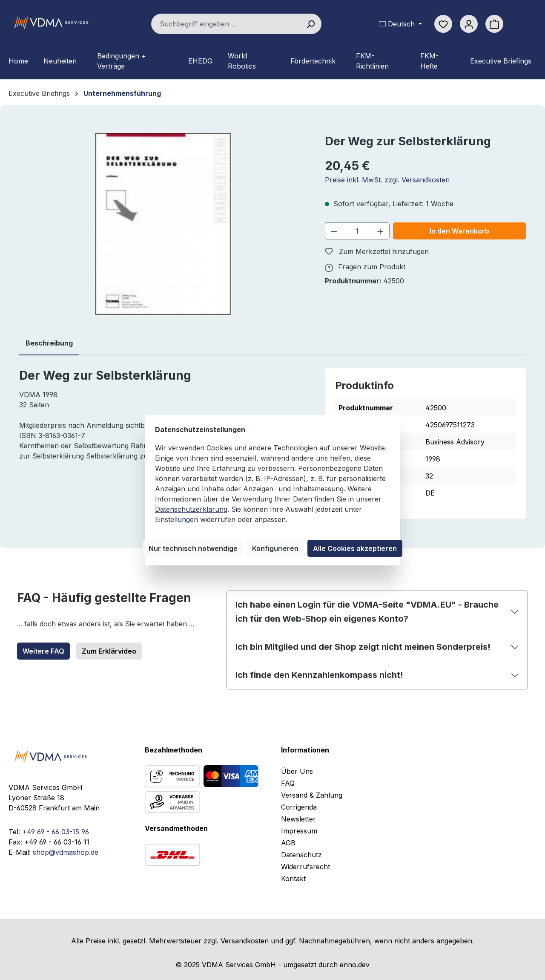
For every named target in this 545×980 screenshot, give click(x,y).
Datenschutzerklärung (191, 509)
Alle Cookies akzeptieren (355, 548)
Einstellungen (176, 519)
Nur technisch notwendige (193, 548)
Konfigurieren (275, 548)
